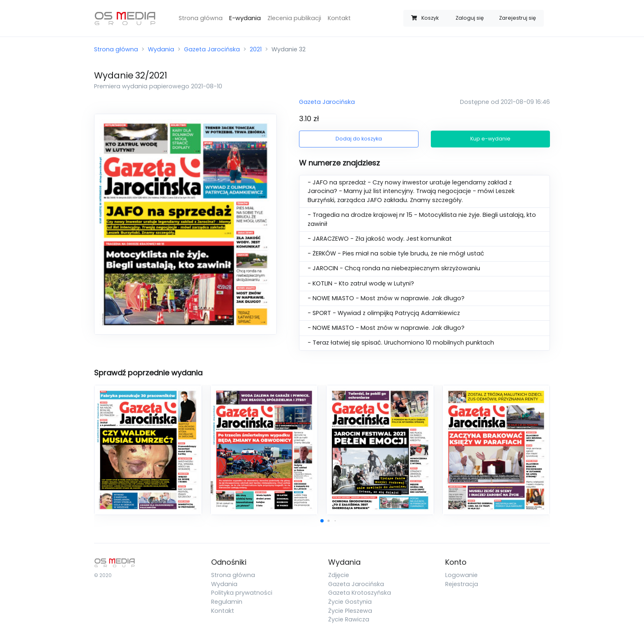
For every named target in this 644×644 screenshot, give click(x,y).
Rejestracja (462, 584)
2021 (256, 49)
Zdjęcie (339, 575)
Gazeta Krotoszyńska (360, 593)
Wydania (161, 49)
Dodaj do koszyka (359, 139)
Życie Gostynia (350, 602)
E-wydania (245, 18)
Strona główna (201, 18)
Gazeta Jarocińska (212, 49)
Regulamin (227, 602)
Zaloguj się (470, 18)
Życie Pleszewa (350, 611)
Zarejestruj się (517, 18)
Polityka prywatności (242, 593)
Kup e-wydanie (490, 139)
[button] (322, 521)
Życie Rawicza (349, 619)
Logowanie (461, 575)
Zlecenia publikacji (294, 18)
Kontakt (339, 18)
